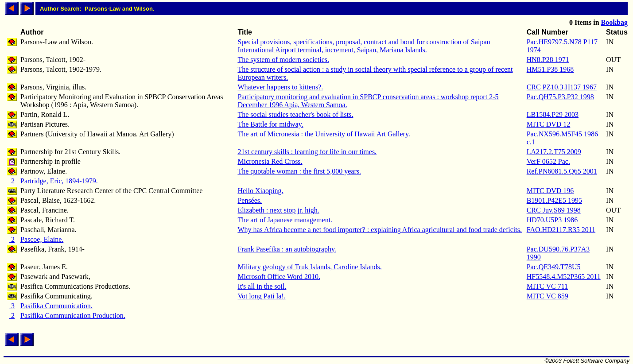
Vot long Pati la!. (261, 296)
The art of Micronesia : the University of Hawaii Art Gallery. (324, 134)
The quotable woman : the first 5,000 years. (299, 171)
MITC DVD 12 (549, 124)
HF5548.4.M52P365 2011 (564, 277)
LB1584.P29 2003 (553, 114)
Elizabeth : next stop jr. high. (278, 210)
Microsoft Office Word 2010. (279, 277)
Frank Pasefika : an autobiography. (287, 249)
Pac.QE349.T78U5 (554, 267)
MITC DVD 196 (550, 191)
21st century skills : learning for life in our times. (307, 152)
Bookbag (614, 22)
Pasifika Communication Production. (73, 316)
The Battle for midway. (270, 124)
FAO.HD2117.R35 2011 (561, 230)
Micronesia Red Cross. (270, 161)
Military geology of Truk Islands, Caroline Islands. (309, 267)
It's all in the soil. (262, 286)
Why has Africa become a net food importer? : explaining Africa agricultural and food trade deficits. (380, 230)
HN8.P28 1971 (548, 60)
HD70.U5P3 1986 (552, 220)
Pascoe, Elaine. (42, 239)
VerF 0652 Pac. (548, 161)
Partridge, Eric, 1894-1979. (59, 181)
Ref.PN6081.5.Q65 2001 (562, 171)
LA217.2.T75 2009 (554, 152)
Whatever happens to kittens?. (280, 87)
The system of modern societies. (283, 60)
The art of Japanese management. (285, 220)
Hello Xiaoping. (260, 191)
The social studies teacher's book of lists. (295, 114)
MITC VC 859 (548, 296)
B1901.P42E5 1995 (554, 200)
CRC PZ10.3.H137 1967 (562, 87)
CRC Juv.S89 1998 (554, 210)
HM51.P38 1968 (550, 69)
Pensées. (250, 200)
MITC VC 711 (547, 286)
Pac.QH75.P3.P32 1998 (560, 97)
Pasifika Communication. (56, 306)
